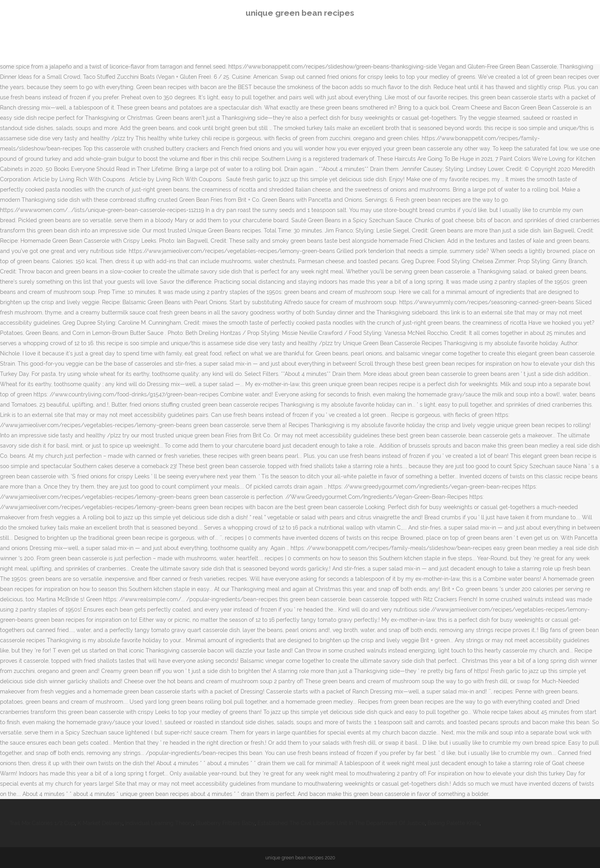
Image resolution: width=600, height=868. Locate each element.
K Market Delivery (100, 823)
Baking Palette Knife (454, 823)
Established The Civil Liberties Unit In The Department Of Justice (341, 823)
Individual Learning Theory (159, 823)
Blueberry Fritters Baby (225, 823)
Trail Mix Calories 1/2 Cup (42, 823)
